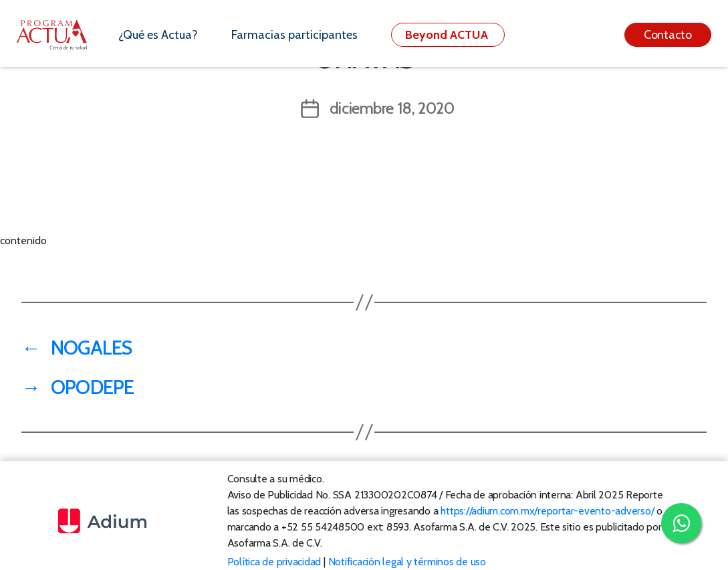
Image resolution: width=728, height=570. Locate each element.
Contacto (668, 35)
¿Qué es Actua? (158, 35)
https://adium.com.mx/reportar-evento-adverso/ (547, 511)
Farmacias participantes (294, 35)
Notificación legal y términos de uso (407, 562)
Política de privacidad (274, 562)
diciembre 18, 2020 (392, 108)
